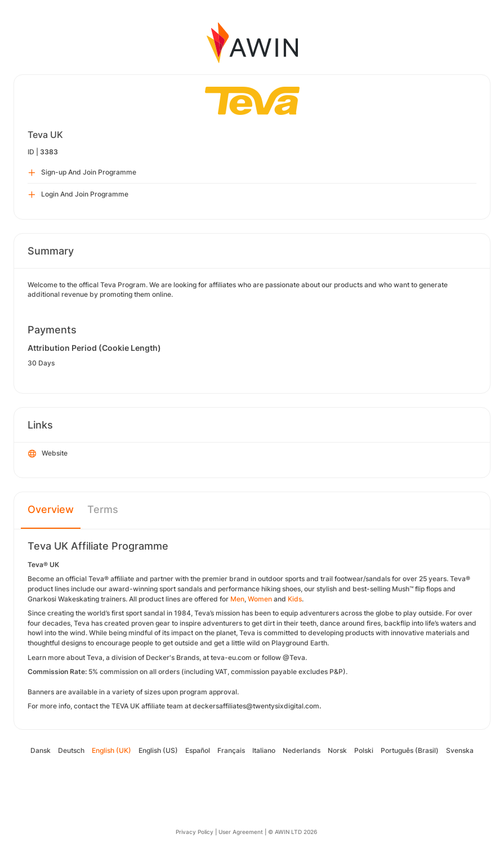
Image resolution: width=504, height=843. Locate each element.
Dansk (41, 750)
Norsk (337, 750)
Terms (103, 509)
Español (198, 750)
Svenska (460, 750)
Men (237, 599)
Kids (295, 599)
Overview (51, 509)
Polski (364, 750)
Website (48, 454)
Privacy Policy (195, 832)
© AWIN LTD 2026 (293, 832)
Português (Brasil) (410, 750)
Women (260, 599)
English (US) (158, 750)
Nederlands (302, 750)
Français (231, 750)
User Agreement (241, 832)
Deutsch (71, 750)
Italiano (264, 750)
